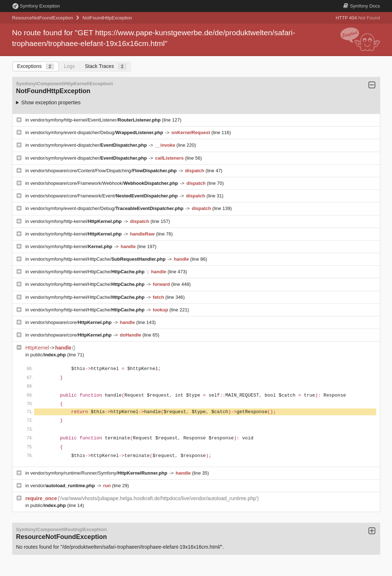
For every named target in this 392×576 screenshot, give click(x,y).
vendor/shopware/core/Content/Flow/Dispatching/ (104, 171)
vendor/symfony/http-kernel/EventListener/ (96, 120)
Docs (361, 6)
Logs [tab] (69, 66)
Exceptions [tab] (36, 66)
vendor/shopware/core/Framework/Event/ (105, 196)
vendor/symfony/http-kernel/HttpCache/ (98, 259)
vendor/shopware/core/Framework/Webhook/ (105, 183)
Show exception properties (51, 102)
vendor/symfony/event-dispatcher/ (89, 145)
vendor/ (63, 486)
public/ (49, 355)
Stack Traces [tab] (105, 66)
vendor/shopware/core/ (72, 322)
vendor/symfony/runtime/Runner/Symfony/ (99, 473)
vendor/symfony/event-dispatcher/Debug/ (97, 132)
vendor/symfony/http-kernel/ (77, 221)
